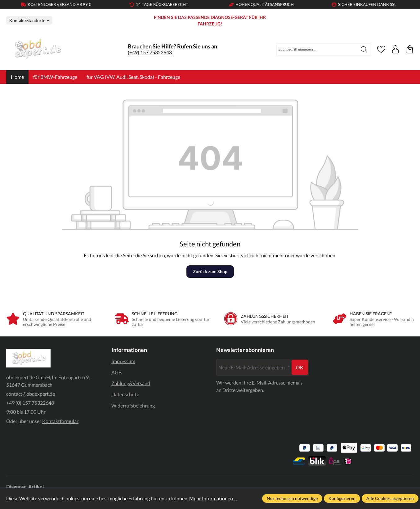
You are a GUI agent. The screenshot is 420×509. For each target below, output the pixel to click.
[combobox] (317, 49)
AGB (116, 372)
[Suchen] (364, 49)
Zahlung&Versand (131, 383)
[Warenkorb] (410, 49)
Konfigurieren (342, 498)
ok (300, 367)
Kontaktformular (60, 421)
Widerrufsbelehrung (133, 405)
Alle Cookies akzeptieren (390, 498)
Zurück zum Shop (210, 271)
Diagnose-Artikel (25, 486)
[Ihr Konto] (395, 49)
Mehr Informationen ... (213, 498)
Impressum (123, 361)
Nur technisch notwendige (292, 498)
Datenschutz (125, 394)
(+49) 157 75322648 (150, 52)
